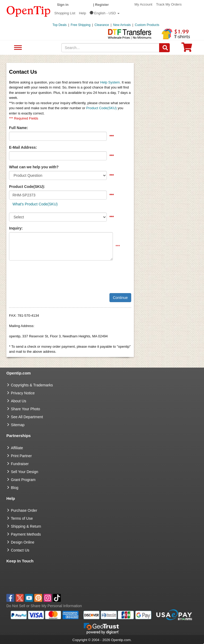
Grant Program (23, 480)
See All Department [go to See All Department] (27, 417)
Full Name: (19, 128)
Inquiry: (16, 228)
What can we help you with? (34, 167)
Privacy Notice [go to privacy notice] (23, 393)
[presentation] (49, 275)
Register (102, 5)
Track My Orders (169, 4)
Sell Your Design (25, 472)
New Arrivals (122, 25)
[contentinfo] (29, 11)
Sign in (63, 5)
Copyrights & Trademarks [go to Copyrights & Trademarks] (32, 385)
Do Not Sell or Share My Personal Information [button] (44, 606)
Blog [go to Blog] (15, 488)
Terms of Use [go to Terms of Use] (22, 518)
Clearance (102, 25)
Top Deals (60, 25)
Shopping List (65, 13)
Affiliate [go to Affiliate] (17, 448)
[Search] (164, 48)
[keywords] (110, 48)
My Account (143, 4)
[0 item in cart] (187, 49)
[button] (105, 13)
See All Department (17, 48)
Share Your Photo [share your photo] (25, 409)
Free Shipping (81, 25)
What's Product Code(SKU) (35, 204)
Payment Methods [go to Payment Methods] (26, 534)
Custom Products (147, 25)
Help (82, 13)
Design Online (23, 542)
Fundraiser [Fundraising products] (20, 464)
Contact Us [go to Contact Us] (20, 550)
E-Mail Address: (23, 147)
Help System (110, 82)
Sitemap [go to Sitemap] (18, 425)
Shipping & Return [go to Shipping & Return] (26, 526)
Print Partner (21, 456)
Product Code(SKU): (27, 187)
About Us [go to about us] (19, 401)
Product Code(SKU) (102, 108)
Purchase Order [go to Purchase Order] (24, 510)
